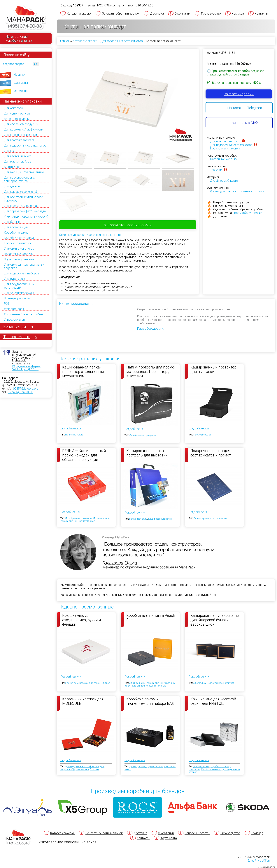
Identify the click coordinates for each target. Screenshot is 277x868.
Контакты (261, 14)
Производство (211, 14)
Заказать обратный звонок (121, 14)
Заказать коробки (239, 94)
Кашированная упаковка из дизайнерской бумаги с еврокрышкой (215, 620)
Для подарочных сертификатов (25, 145)
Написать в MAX (245, 123)
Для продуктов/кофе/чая (21, 206)
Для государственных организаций (19, 286)
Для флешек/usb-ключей (21, 192)
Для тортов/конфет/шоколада (25, 211)
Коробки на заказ (16, 233)
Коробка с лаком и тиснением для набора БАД (150, 701)
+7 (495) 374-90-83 (20, 392)
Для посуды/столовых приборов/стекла (19, 179)
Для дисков (12, 186)
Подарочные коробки (19, 254)
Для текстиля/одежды (19, 293)
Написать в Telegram (245, 108)
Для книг (10, 151)
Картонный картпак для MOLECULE (83, 701)
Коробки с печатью (17, 243)
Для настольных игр (18, 156)
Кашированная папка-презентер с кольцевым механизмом (83, 371)
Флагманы (21, 83)
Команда (238, 14)
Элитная (105, 683)
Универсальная (14, 320)
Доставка (157, 14)
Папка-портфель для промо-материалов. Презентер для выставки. (151, 371)
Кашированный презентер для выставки (213, 369)
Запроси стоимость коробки (128, 225)
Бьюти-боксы (13, 167)
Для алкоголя (13, 108)
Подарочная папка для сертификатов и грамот (211, 453)
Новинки (19, 75)
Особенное (22, 91)
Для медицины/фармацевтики (24, 172)
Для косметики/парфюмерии (24, 129)
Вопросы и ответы (197, 833)
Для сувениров (14, 279)
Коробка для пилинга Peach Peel (151, 618)
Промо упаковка (202, 435)
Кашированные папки (160, 519)
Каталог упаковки (79, 14)
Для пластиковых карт (19, 140)
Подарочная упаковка (19, 259)
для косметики (201, 766)
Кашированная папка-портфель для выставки (147, 453)
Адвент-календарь (16, 119)
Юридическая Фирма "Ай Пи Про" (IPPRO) (26, 368)
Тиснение (216, 170)
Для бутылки (13, 222)
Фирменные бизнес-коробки (23, 314)
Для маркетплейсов (18, 162)
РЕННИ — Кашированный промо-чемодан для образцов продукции (84, 455)
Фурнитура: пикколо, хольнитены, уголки (237, 191)
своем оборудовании (247, 213)
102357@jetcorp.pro (25, 389)
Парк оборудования (151, 329)
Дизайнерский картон (225, 181)
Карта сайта (169, 838)
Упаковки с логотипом (19, 249)
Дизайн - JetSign (259, 861)
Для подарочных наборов (22, 273)
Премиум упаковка (17, 298)
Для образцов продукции (21, 124)
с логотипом (72, 683)
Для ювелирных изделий (20, 135)
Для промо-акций (16, 227)
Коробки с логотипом (19, 238)
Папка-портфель (74, 435)
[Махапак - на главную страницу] (26, 18)
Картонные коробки (224, 159)
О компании (182, 14)
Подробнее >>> (71, 428)
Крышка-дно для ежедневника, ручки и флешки (82, 620)
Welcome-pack (14, 309)
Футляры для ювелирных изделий (26, 217)
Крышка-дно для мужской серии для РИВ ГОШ (213, 701)
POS (7, 304)
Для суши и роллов (17, 113)
